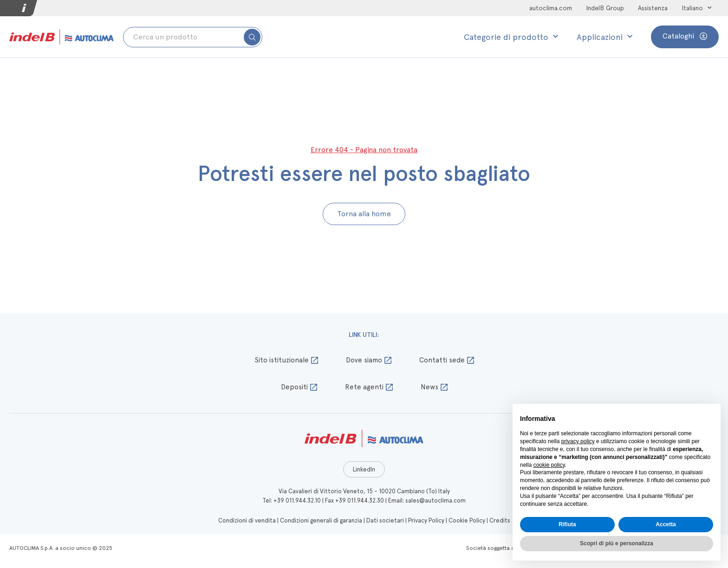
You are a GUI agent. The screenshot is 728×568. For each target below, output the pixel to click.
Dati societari (385, 520)
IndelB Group (605, 8)
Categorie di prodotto (511, 37)
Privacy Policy (426, 520)
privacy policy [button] (578, 441)
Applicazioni (604, 37)
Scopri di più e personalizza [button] (617, 543)
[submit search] (252, 37)
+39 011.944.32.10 (297, 500)
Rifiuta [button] (567, 524)
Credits (500, 520)
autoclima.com (551, 8)
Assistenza (653, 8)
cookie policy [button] (549, 465)
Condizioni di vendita (247, 520)
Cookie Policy (467, 520)
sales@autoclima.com (435, 500)
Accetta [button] (666, 524)
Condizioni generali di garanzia (321, 520)
